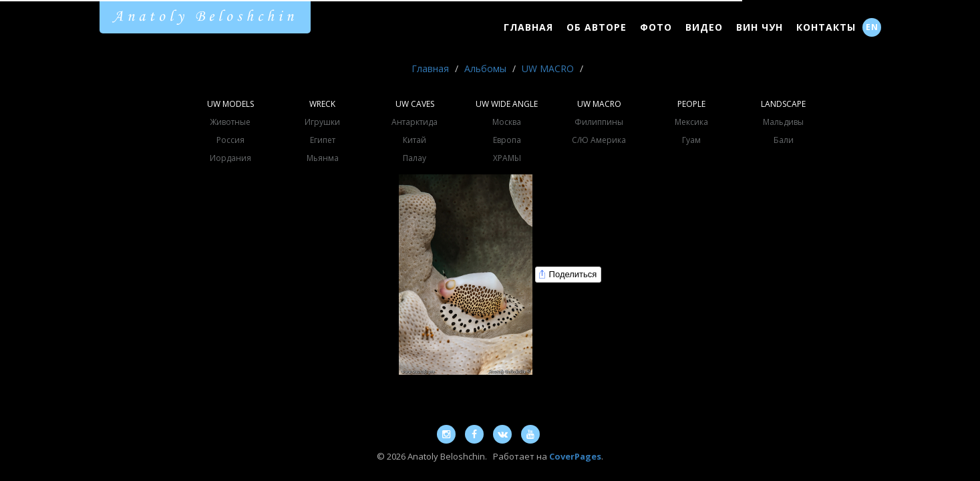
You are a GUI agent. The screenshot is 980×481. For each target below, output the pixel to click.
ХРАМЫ (507, 158)
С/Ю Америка (599, 140)
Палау (415, 158)
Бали (784, 140)
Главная (528, 27)
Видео (704, 27)
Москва (507, 122)
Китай (415, 140)
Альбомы (485, 68)
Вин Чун (760, 27)
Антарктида (415, 122)
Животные (230, 122)
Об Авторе (597, 27)
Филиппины (599, 122)
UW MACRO (548, 68)
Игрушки (322, 122)
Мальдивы (783, 122)
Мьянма (323, 158)
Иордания (230, 158)
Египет (323, 140)
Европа (507, 140)
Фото (656, 27)
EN (872, 27)
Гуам (691, 140)
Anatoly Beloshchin (205, 17)
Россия (230, 140)
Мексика (691, 122)
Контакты (826, 27)
